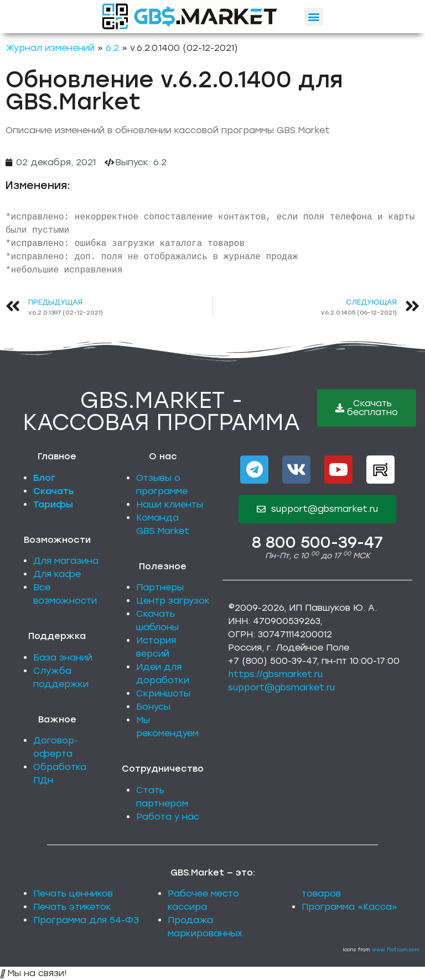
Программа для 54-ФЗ (86, 920)
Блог (44, 478)
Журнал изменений (50, 48)
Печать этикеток (72, 907)
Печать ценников (73, 893)
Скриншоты (163, 693)
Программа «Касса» (349, 907)
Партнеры (160, 587)
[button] (314, 17)
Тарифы (53, 504)
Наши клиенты (170, 504)
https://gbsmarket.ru (275, 674)
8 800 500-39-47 (317, 542)
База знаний (63, 657)
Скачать (54, 491)
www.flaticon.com (396, 949)
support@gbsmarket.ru (281, 687)
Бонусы (153, 707)
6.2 (112, 48)
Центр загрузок (173, 601)
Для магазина (66, 561)
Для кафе (57, 574)
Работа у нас (168, 817)
